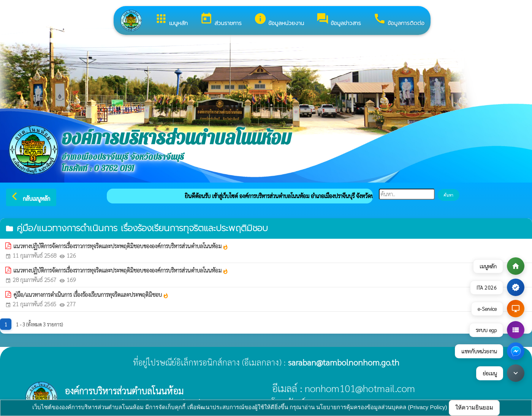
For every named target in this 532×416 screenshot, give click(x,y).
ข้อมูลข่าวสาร (339, 20)
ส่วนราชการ (221, 20)
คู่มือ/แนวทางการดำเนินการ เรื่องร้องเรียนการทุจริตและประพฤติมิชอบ (91, 295)
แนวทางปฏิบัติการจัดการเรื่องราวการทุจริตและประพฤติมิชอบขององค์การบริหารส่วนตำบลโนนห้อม (121, 246)
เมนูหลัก (171, 20)
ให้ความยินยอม (474, 407)
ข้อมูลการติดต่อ (399, 20)
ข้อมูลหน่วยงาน (279, 20)
